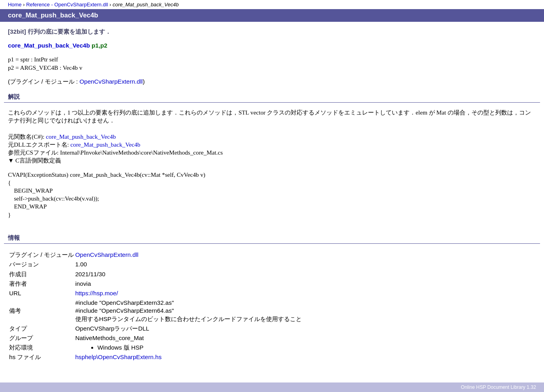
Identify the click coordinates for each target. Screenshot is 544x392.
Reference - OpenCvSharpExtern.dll (67, 5)
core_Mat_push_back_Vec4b (81, 137)
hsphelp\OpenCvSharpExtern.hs (119, 357)
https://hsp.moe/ (97, 293)
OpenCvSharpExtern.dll (111, 81)
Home (15, 5)
